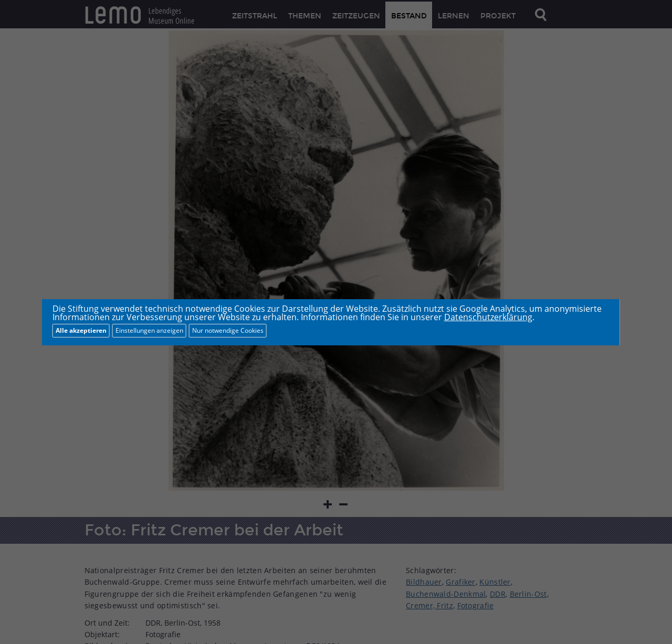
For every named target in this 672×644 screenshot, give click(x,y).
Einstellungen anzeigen (149, 330)
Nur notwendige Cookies (228, 330)
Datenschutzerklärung (488, 317)
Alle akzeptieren (81, 330)
